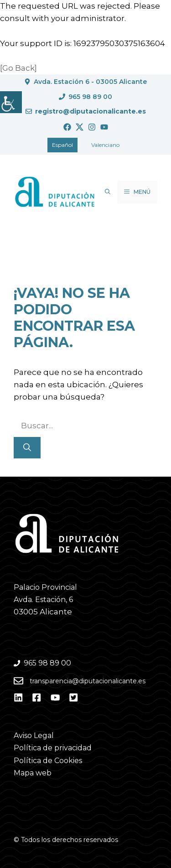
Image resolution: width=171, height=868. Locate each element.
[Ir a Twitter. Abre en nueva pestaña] (80, 127)
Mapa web (33, 773)
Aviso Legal (34, 735)
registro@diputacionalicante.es (91, 111)
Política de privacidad (53, 748)
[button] (108, 192)
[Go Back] (18, 68)
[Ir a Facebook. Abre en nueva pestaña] (67, 127)
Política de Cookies (48, 761)
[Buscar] (27, 448)
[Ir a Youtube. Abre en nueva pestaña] (104, 127)
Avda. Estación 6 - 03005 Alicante (90, 82)
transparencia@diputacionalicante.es (88, 681)
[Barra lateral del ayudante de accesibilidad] (11, 102)
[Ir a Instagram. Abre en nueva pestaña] (92, 127)
